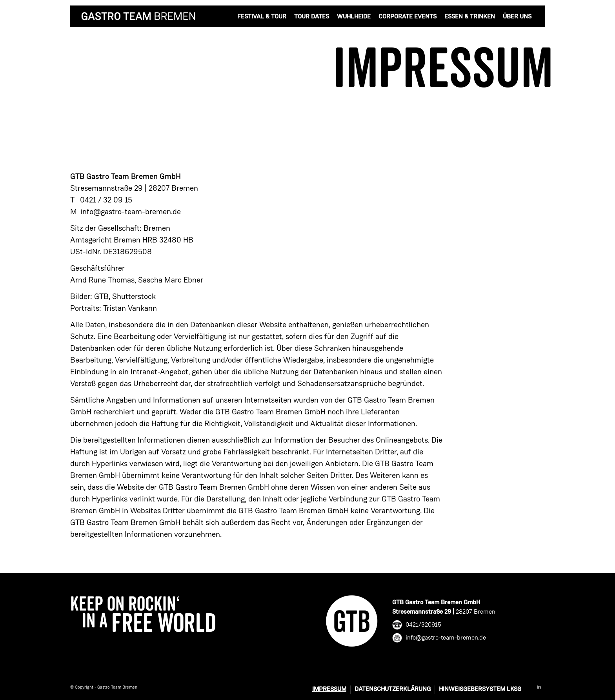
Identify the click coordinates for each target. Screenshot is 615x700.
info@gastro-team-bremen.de (131, 212)
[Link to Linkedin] (539, 687)
